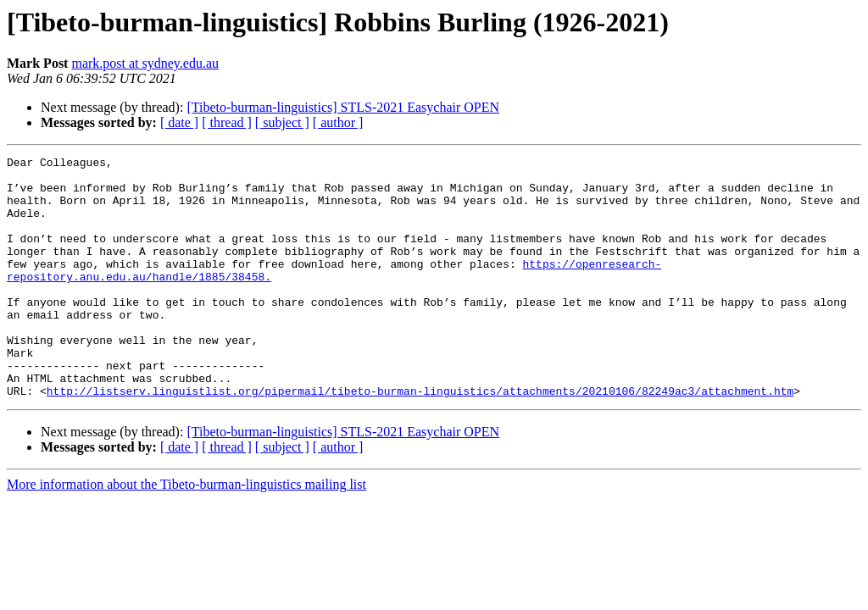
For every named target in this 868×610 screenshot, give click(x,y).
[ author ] (338, 122)
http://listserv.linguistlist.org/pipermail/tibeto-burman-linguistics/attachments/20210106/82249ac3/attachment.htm (420, 439)
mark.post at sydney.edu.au (145, 63)
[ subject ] (282, 122)
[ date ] (179, 122)
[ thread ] (227, 122)
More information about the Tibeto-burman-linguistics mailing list (186, 532)
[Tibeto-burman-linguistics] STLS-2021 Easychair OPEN (343, 107)
